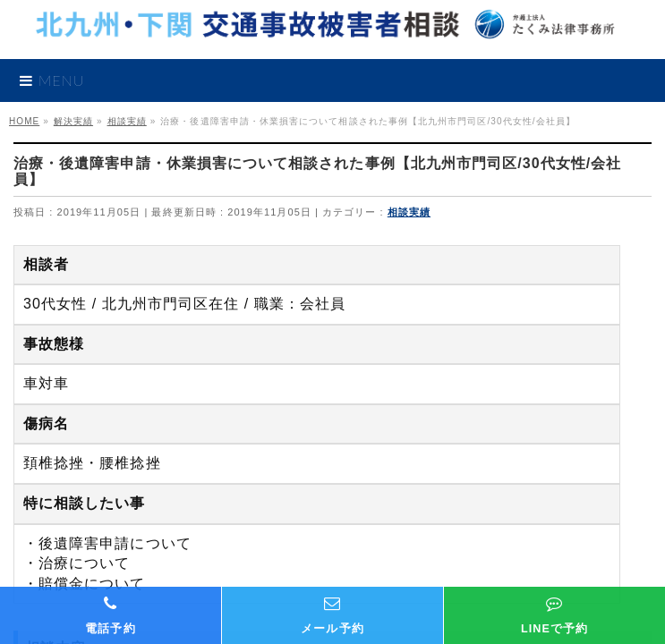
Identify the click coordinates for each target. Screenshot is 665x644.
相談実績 (409, 212)
